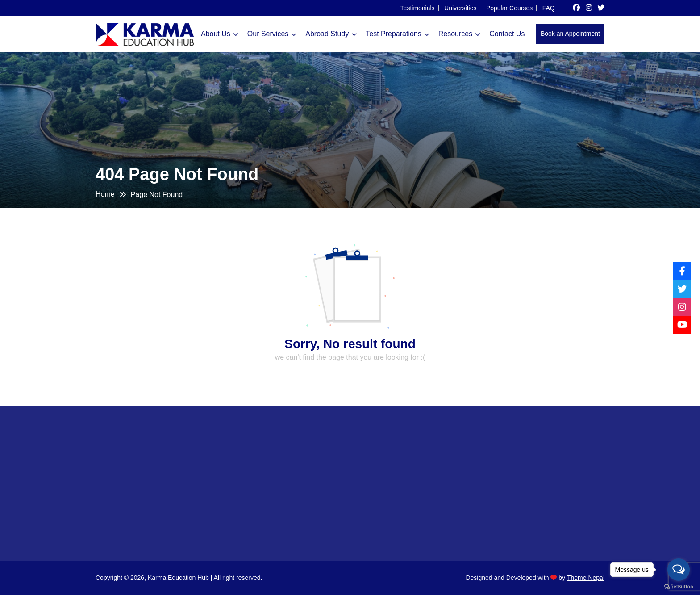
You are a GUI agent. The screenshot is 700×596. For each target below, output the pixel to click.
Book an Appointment (570, 34)
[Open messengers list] (679, 570)
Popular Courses (509, 8)
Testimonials (418, 8)
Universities (460, 8)
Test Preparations (394, 34)
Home (105, 194)
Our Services (268, 34)
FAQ (549, 8)
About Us (216, 34)
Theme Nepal (586, 579)
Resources (455, 34)
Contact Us (507, 34)
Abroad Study (327, 34)
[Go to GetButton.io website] (679, 587)
